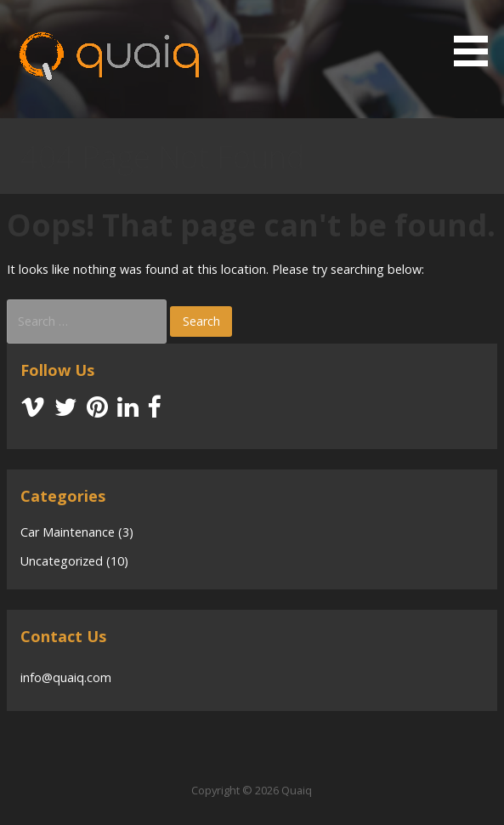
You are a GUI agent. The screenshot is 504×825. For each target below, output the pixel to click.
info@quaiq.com (66, 677)
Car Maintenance (68, 532)
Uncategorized (62, 561)
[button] (477, 36)
